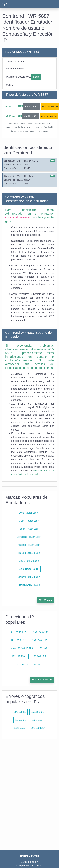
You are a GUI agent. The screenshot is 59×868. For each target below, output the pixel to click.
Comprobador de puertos (29, 866)
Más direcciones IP (42, 680)
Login (36, 77)
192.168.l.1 (20, 712)
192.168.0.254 (41, 632)
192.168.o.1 (38, 712)
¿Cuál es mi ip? (29, 862)
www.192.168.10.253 (22, 648)
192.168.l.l (37, 720)
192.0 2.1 (39, 664)
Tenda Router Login (29, 529)
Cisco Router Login (29, 561)
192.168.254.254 (19, 632)
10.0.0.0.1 (21, 720)
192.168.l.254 (38, 728)
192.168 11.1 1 (19, 640)
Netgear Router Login (29, 545)
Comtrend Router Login (29, 537)
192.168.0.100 (40, 640)
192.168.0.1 (10, 116)
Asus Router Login (29, 569)
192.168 (43, 648)
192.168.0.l (20, 728)
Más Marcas (45, 600)
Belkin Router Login (29, 585)
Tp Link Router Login (29, 553)
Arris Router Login (29, 513)
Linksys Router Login (29, 577)
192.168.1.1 (10, 107)
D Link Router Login (29, 521)
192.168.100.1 (19, 656)
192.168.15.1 (39, 656)
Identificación (31, 106)
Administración (50, 106)
